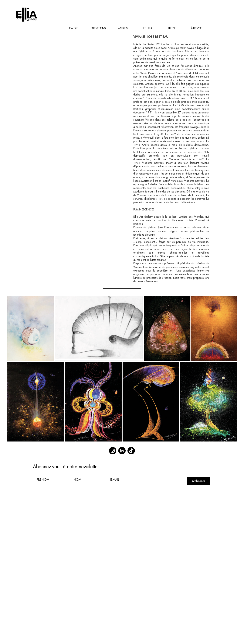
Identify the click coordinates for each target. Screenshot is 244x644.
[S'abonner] (199, 481)
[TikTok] (131, 451)
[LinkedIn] (122, 451)
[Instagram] (113, 451)
